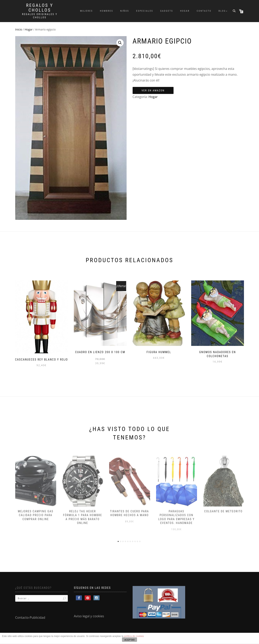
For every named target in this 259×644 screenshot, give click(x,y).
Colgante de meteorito (223, 511)
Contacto (204, 11)
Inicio (19, 29)
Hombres (107, 11)
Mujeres (86, 11)
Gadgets (167, 11)
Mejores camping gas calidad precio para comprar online (36, 515)
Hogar (185, 11)
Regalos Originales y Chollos (40, 16)
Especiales (145, 11)
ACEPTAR (129, 640)
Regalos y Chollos (40, 8)
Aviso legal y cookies (89, 616)
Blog (222, 11)
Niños (125, 11)
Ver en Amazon (153, 90)
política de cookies (134, 636)
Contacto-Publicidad (30, 618)
